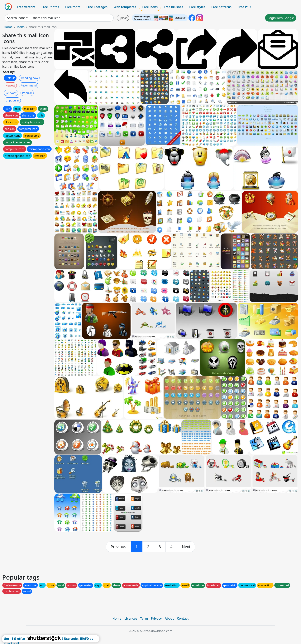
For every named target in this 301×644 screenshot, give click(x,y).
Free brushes (173, 7)
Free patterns (221, 7)
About (169, 618)
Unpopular (12, 100)
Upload (123, 18)
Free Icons (150, 7)
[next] (186, 547)
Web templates (125, 7)
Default (10, 78)
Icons (21, 27)
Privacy (156, 618)
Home (8, 27)
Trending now (29, 78)
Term (144, 618)
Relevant (11, 93)
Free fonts (73, 7)
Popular (27, 93)
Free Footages (97, 7)
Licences (131, 618)
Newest (10, 85)
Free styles (197, 7)
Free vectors (26, 7)
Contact (183, 618)
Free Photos (50, 7)
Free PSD (244, 7)
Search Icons (16, 18)
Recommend (29, 85)
